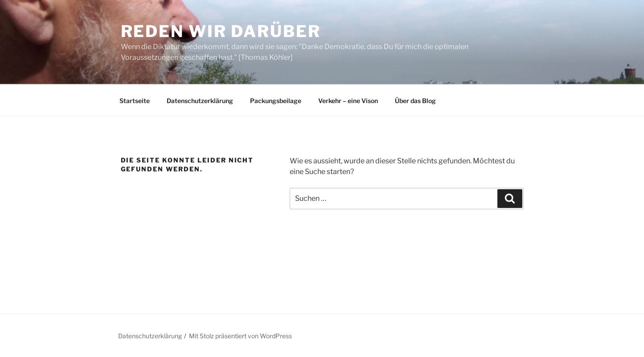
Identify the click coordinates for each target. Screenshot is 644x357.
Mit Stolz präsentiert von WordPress (240, 336)
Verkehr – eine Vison (348, 101)
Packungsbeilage (276, 101)
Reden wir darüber (221, 31)
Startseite (135, 101)
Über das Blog (415, 101)
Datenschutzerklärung (200, 101)
